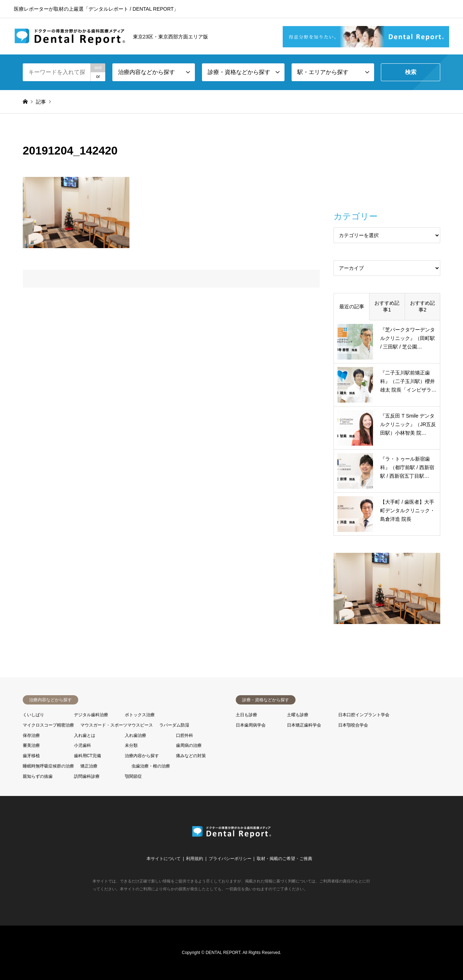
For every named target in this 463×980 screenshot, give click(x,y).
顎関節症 (133, 776)
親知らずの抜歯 (38, 776)
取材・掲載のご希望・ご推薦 (284, 859)
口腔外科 (185, 735)
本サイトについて (164, 859)
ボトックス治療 (140, 715)
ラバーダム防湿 (174, 725)
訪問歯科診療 (87, 776)
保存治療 (31, 735)
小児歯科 (83, 745)
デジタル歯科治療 (91, 715)
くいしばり (33, 715)
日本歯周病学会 (251, 725)
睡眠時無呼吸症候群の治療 (48, 766)
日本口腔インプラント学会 (364, 715)
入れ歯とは (85, 735)
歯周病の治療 (189, 745)
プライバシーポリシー (230, 859)
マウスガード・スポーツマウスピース (117, 725)
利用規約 (195, 859)
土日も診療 (246, 715)
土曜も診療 (298, 715)
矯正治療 (89, 766)
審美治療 (31, 745)
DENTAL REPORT (223, 953)
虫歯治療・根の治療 (151, 766)
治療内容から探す (142, 756)
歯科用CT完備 (87, 756)
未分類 (131, 745)
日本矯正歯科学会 (304, 725)
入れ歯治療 (135, 735)
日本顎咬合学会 (353, 725)
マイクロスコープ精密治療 (48, 725)
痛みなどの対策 (191, 756)
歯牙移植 (31, 756)
